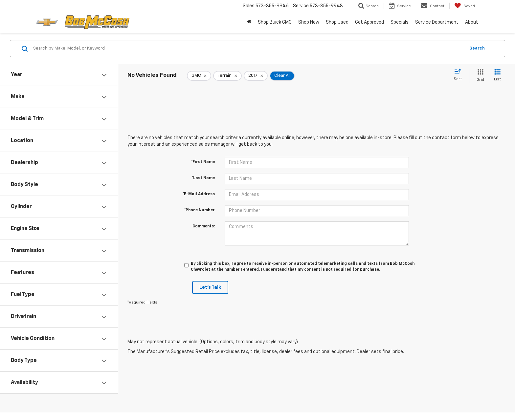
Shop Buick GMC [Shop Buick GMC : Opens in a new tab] (275, 22)
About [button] (472, 22)
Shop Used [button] (337, 22)
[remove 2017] (256, 76)
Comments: (204, 226)
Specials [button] (400, 22)
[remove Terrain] (227, 76)
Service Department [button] (437, 22)
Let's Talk (210, 287)
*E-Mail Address (199, 194)
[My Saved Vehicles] (465, 6)
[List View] (497, 76)
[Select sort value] (460, 75)
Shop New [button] (309, 22)
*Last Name (203, 178)
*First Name (203, 162)
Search (477, 48)
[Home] (249, 22)
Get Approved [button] (369, 22)
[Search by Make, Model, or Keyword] (248, 49)
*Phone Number (200, 210)
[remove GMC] (199, 76)
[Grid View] (479, 76)
